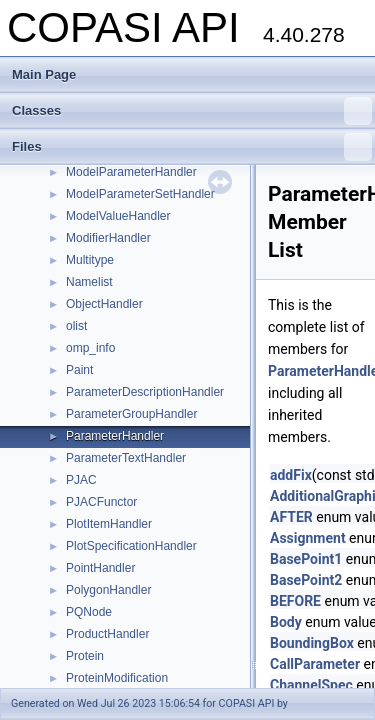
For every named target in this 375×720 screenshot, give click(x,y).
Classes (192, 111)
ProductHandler (107, 634)
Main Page (44, 74)
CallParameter (315, 664)
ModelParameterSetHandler (140, 194)
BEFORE (295, 601)
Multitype (90, 260)
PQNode (89, 612)
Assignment (308, 538)
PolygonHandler (108, 590)
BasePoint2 (306, 580)
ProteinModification (117, 678)
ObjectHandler (104, 304)
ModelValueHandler (118, 216)
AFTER (291, 517)
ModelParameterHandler (131, 172)
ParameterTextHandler (126, 458)
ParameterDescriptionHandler (145, 392)
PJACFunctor (101, 502)
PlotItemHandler (109, 524)
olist (76, 326)
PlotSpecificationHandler (131, 546)
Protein (85, 656)
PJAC (81, 480)
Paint (79, 370)
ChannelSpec (311, 685)
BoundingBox (312, 643)
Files (192, 147)
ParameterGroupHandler (131, 414)
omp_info (90, 348)
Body (286, 622)
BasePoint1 (306, 559)
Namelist (89, 282)
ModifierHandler (108, 238)
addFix (291, 475)
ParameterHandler (115, 436)
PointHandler (100, 568)
